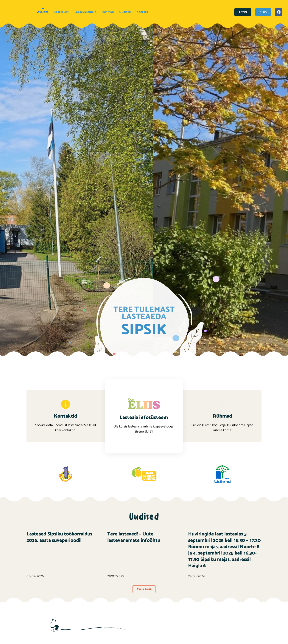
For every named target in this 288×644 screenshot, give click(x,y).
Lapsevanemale (85, 12)
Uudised (125, 12)
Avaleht (43, 12)
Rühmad (108, 12)
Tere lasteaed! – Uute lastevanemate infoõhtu (134, 537)
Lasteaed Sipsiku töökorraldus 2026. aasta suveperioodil (59, 537)
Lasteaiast (62, 12)
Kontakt (142, 12)
